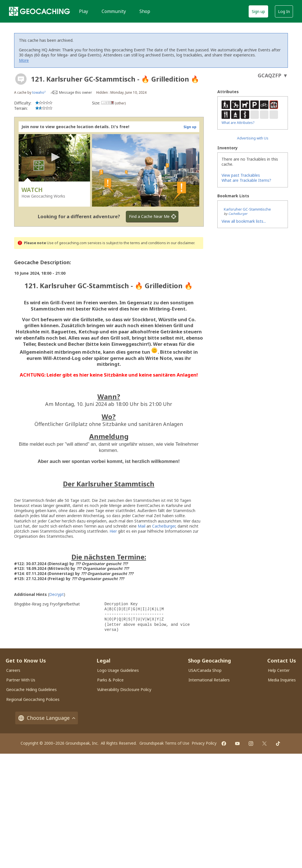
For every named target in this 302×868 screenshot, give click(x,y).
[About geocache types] (21, 79)
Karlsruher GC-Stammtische (247, 209)
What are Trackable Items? (246, 180)
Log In (284, 11)
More (24, 60)
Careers (13, 670)
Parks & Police (110, 680)
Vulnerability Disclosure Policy (124, 689)
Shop (145, 11)
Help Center (279, 670)
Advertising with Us (253, 138)
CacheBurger (164, 526)
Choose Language (47, 718)
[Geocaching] (40, 11)
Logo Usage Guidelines (118, 670)
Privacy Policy (204, 743)
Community (114, 11)
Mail (142, 526)
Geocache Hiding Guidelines (31, 689)
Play (84, 11)
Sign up (258, 11)
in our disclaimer (180, 243)
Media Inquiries (282, 680)
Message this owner (75, 92)
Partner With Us (21, 680)
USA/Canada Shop (205, 670)
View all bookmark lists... (244, 221)
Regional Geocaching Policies (33, 699)
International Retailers (209, 680)
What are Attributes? (238, 123)
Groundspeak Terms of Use (164, 743)
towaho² (39, 92)
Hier (113, 531)
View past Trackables (241, 175)
